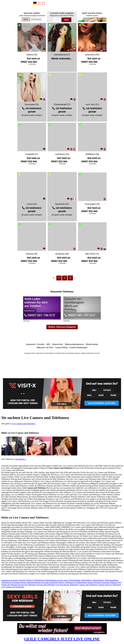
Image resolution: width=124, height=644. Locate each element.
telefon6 (22, 580)
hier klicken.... (21, 459)
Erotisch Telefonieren (66, 582)
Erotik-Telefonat (94, 582)
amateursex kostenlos (10, 580)
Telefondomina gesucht (54, 580)
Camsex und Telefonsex (88, 585)
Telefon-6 (29, 580)
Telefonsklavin (98, 580)
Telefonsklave (87, 580)
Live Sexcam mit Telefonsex (67, 585)
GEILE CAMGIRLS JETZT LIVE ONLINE (62, 639)
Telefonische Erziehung (11, 582)
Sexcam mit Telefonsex (27, 585)
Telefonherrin (39, 580)
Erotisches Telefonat (109, 582)
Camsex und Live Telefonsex (110, 585)
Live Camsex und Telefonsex (24, 424)
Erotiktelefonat (81, 582)
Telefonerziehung (111, 580)
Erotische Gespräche (49, 582)
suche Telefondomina (72, 580)
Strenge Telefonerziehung (31, 582)
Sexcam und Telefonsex (46, 585)
